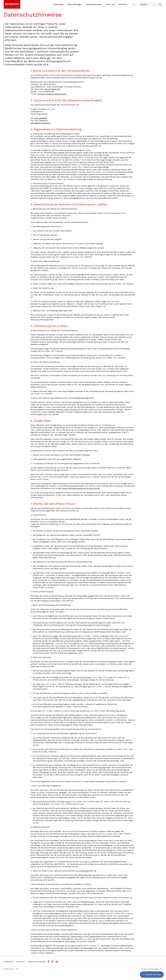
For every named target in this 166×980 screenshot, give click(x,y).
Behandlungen (75, 4)
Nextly (157, 969)
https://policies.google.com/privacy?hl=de (81, 488)
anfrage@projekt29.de (40, 123)
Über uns (110, 4)
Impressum (21, 962)
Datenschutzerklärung (37, 962)
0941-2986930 (41, 118)
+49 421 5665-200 (52, 89)
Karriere (123, 4)
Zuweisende (8, 962)
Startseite (59, 4)
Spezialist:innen (94, 4)
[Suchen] (150, 4)
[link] (12, 4)
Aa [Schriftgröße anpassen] (134, 4)
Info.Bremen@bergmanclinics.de (52, 94)
